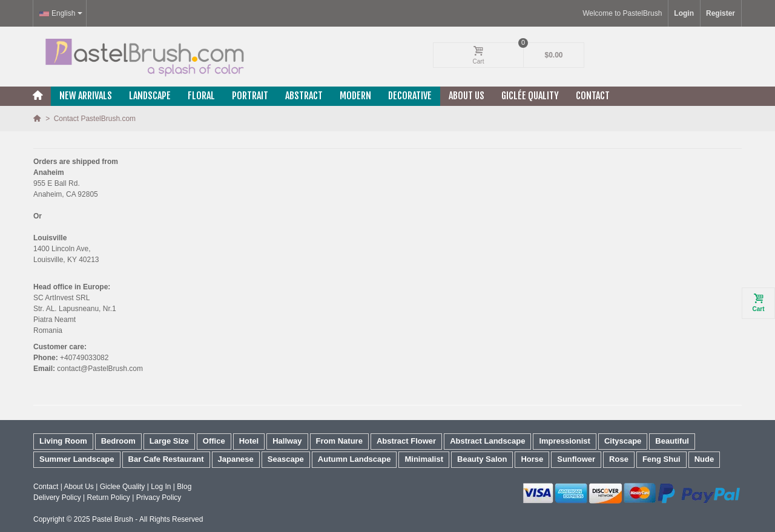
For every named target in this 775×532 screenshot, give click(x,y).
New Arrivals (86, 96)
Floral (201, 96)
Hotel (249, 441)
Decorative (410, 96)
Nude (704, 459)
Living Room (63, 441)
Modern (355, 96)
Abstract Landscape (487, 441)
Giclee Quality (123, 487)
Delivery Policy (57, 498)
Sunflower (576, 459)
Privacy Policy (159, 498)
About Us (467, 96)
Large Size (169, 441)
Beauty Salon (482, 459)
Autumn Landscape (355, 459)
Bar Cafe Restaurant (166, 459)
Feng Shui (661, 459)
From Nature (339, 441)
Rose (619, 459)
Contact (593, 96)
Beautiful (672, 441)
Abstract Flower (406, 441)
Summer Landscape (77, 459)
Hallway (287, 441)
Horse (532, 459)
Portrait (250, 96)
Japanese (236, 459)
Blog (184, 487)
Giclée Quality (530, 96)
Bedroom (118, 441)
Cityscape (623, 441)
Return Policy (108, 498)
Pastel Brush (113, 519)
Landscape (150, 96)
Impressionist (565, 441)
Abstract (304, 96)
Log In (161, 487)
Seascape (286, 459)
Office (214, 441)
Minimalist (424, 459)
